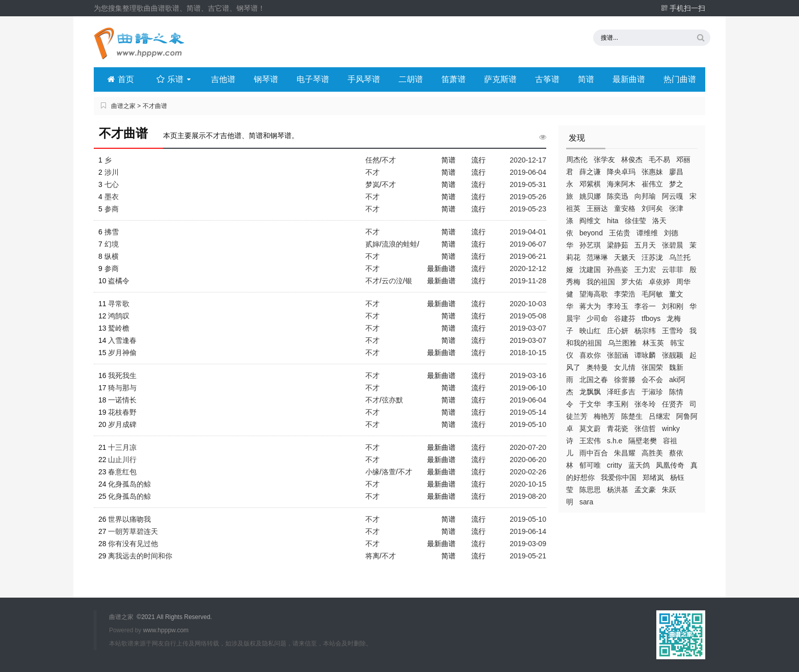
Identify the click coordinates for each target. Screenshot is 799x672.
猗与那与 (122, 388)
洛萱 (389, 472)
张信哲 (645, 428)
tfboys (651, 318)
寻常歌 (119, 304)
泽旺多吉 (621, 392)
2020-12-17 (528, 160)
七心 (112, 184)
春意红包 (122, 472)
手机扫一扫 (683, 8)
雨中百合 (594, 453)
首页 (121, 79)
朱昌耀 (625, 453)
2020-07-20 (528, 447)
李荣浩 (625, 294)
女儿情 (625, 367)
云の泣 (392, 281)
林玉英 (653, 343)
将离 (372, 556)
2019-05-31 (528, 184)
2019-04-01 (528, 232)
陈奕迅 (618, 196)
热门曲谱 (680, 79)
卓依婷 (659, 282)
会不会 (652, 380)
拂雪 (112, 232)
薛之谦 (590, 172)
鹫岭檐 (119, 328)
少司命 (597, 318)
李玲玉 (618, 306)
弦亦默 (392, 400)
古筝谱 (547, 79)
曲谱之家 (123, 106)
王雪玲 (673, 331)
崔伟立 (652, 184)
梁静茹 (618, 245)
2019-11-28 (528, 281)
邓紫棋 (590, 184)
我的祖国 (601, 282)
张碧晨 (673, 245)
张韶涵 (618, 355)
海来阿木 (621, 184)
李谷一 (645, 306)
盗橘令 (119, 281)
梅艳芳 (604, 416)
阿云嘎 (673, 196)
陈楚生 (632, 416)
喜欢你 (590, 355)
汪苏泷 (652, 257)
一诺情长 (122, 400)
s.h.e (615, 441)
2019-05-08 (528, 316)
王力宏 (645, 270)
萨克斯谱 (500, 79)
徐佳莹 (635, 221)
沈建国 (590, 270)
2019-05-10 (528, 424)
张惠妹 (652, 172)
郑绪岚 (653, 477)
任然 (372, 160)
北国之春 (594, 380)
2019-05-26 (528, 197)
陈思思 (590, 490)
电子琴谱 (313, 79)
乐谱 (175, 79)
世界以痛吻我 (129, 519)
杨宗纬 (645, 331)
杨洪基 (618, 490)
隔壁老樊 (643, 441)
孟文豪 (645, 490)
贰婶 (372, 244)
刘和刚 (673, 306)
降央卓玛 (621, 172)
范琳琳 (597, 257)
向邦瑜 (645, 196)
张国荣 (652, 367)
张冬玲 (645, 404)
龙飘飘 (590, 392)
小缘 (372, 472)
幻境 (112, 244)
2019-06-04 (528, 172)
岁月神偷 (122, 353)
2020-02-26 (528, 472)
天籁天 (625, 257)
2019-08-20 (528, 496)
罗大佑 (632, 282)
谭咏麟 (645, 355)
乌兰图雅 (622, 343)
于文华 (590, 404)
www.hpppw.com (166, 630)
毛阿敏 (652, 294)
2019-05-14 (528, 412)
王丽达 (597, 208)
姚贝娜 (590, 196)
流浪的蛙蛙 (400, 244)
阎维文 (590, 221)
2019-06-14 (528, 531)
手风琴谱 (364, 79)
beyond (591, 233)
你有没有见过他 (133, 544)
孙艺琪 (590, 245)
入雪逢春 (122, 340)
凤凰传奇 (670, 465)
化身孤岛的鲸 (129, 484)
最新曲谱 (629, 79)
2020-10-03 (528, 304)
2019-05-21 (528, 556)
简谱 (586, 79)
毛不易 (659, 159)
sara (586, 502)
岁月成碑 (122, 424)
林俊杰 (632, 159)
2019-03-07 (528, 328)
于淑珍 (652, 392)
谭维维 (647, 233)
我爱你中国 (619, 477)
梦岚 (372, 184)
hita (613, 221)
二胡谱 (411, 79)
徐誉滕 (625, 380)
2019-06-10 (528, 388)
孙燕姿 (618, 270)
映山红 (590, 331)
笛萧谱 (454, 79)
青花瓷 (618, 428)
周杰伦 (577, 159)
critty (615, 465)
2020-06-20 (528, 460)
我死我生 (122, 375)
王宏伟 (590, 441)
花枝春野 (122, 412)
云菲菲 (673, 270)
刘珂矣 (652, 208)
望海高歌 (594, 294)
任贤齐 (673, 404)
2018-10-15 (528, 353)
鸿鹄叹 (119, 316)
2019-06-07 (528, 244)
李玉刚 (618, 404)
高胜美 (652, 453)
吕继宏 (659, 416)
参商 (112, 209)
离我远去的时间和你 (140, 556)
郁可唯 (590, 465)
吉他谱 (223, 79)
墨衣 (112, 197)
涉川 (112, 172)
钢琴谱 (266, 79)
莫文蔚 (590, 428)
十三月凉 (122, 447)
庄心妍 (618, 331)
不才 (389, 160)
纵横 (112, 256)
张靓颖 (673, 355)
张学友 (604, 159)
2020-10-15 (528, 484)
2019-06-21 (528, 256)
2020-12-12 (528, 268)
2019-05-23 (528, 209)
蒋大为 (590, 306)
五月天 (645, 245)
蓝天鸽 (639, 465)
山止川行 (122, 460)
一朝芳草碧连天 (133, 531)
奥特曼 (597, 367)
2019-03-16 (528, 375)
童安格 (625, 208)
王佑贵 (620, 233)
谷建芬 (625, 318)
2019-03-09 (528, 544)
